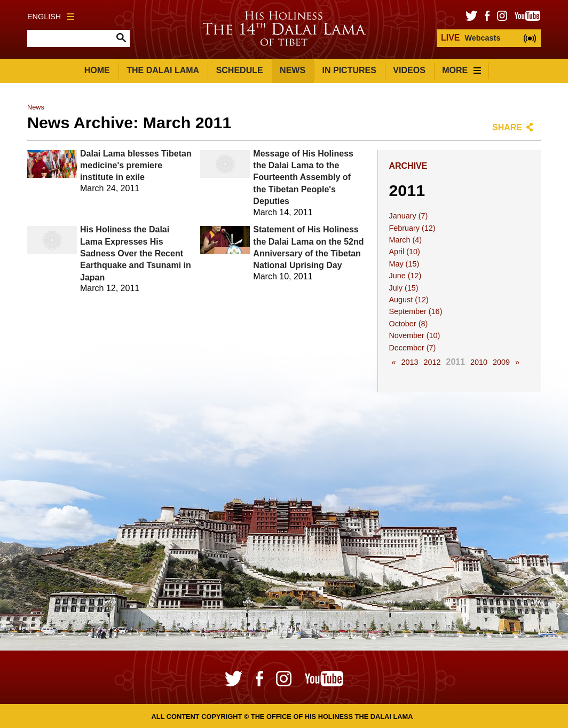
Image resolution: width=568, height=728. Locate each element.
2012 (432, 362)
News (293, 70)
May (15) (404, 264)
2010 (479, 362)
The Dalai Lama (163, 70)
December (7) (412, 348)
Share (507, 127)
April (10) (404, 252)
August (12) (408, 300)
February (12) (412, 228)
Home (97, 70)
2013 (409, 362)
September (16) (415, 311)
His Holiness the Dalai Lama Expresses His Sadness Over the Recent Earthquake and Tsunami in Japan (136, 253)
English (51, 17)
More (461, 70)
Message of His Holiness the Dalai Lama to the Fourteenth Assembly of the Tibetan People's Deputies (303, 178)
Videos (409, 70)
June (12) (405, 276)
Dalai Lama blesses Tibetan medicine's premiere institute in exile (136, 166)
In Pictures (349, 70)
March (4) (405, 240)
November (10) (414, 335)
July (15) (403, 288)
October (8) (408, 324)
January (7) (408, 216)
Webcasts (471, 38)
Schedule (240, 70)
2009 (501, 362)
